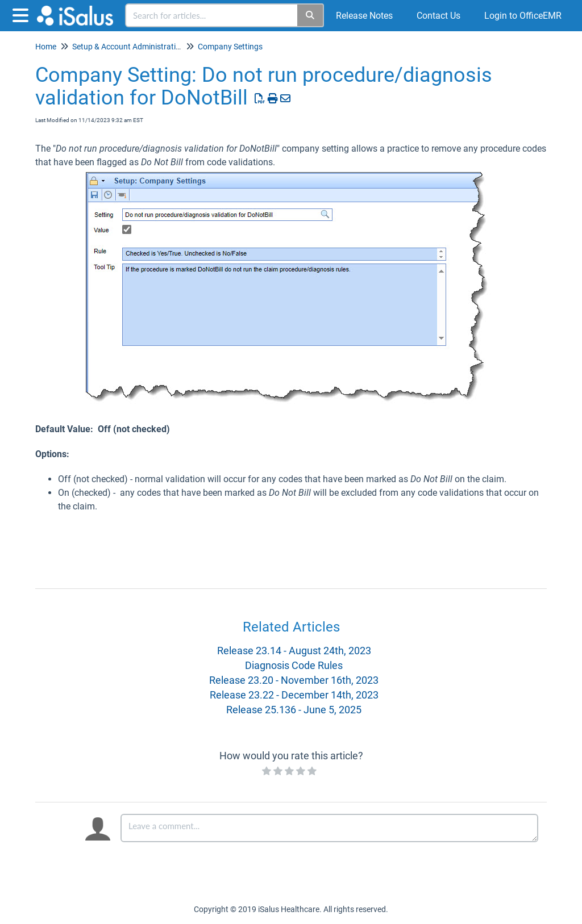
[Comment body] (329, 828)
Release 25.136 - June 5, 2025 (294, 710)
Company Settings (230, 47)
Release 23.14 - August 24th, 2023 (294, 651)
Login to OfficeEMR (523, 16)
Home (46, 47)
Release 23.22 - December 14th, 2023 (294, 695)
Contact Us (438, 16)
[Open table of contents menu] (23, 14)
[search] (212, 15)
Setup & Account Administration (128, 47)
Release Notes (364, 16)
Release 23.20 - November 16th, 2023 (294, 680)
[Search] (311, 15)
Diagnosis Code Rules (294, 665)
